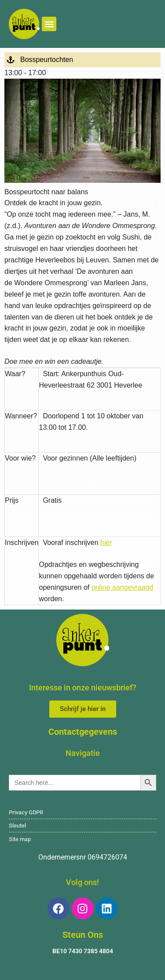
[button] (49, 24)
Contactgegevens (83, 732)
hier (106, 543)
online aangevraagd (123, 587)
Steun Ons (83, 935)
